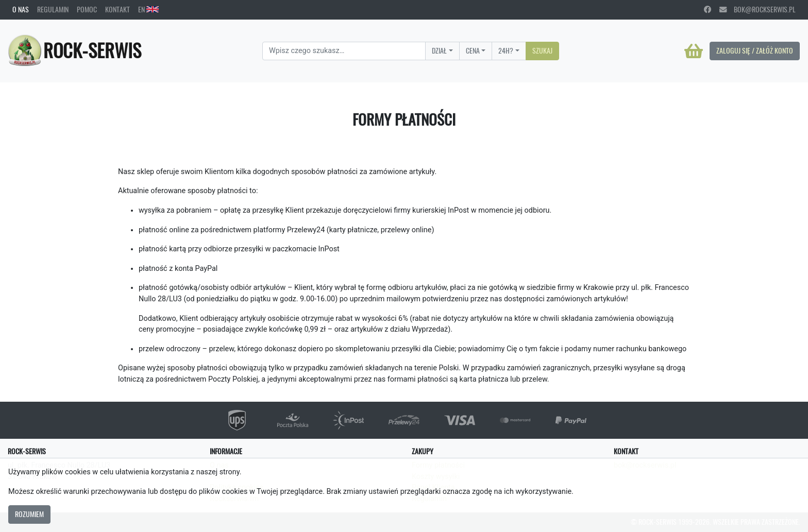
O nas (21, 9)
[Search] (344, 51)
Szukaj (542, 50)
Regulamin (53, 9)
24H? (506, 50)
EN (148, 9)
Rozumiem (29, 514)
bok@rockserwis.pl (757, 9)
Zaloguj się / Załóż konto (755, 50)
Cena (473, 50)
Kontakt (117, 9)
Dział (439, 50)
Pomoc (87, 9)
